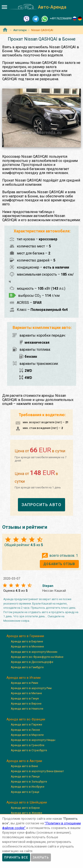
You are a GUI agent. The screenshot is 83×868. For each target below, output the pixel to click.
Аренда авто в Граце (25, 792)
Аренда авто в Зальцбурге (29, 782)
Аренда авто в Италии (23, 678)
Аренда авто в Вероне (26, 704)
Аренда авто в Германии (25, 636)
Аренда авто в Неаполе (27, 709)
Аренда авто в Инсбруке (28, 787)
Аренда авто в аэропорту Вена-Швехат (37, 771)
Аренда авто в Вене (24, 766)
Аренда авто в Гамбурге (27, 667)
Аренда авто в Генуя (25, 698)
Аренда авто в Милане (26, 693)
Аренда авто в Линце (25, 776)
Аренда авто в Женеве (26, 813)
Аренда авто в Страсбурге (29, 750)
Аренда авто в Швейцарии (27, 802)
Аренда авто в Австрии (24, 761)
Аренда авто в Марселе (27, 735)
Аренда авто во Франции (26, 719)
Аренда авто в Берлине (27, 641)
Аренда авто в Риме (24, 683)
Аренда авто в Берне (25, 808)
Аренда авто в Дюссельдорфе (32, 662)
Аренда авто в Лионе (25, 730)
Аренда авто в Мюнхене (27, 646)
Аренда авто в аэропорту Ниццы (33, 740)
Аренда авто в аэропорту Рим (31, 688)
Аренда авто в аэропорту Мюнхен (34, 652)
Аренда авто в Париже (26, 724)
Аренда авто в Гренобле (28, 745)
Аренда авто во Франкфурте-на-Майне (37, 657)
